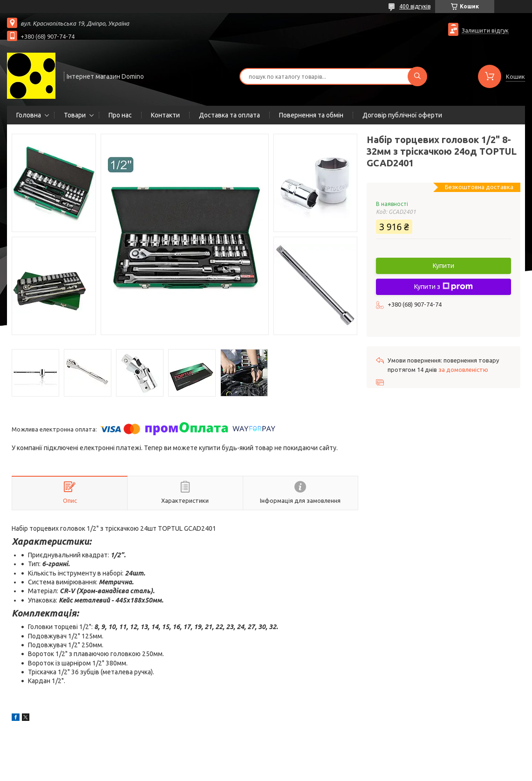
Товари (75, 115)
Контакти (165, 115)
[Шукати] (417, 76)
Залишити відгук (485, 30)
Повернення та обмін (311, 115)
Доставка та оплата (229, 115)
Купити (443, 266)
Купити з (443, 287)
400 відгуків (415, 6)
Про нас (120, 115)
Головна (29, 115)
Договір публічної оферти (402, 115)
